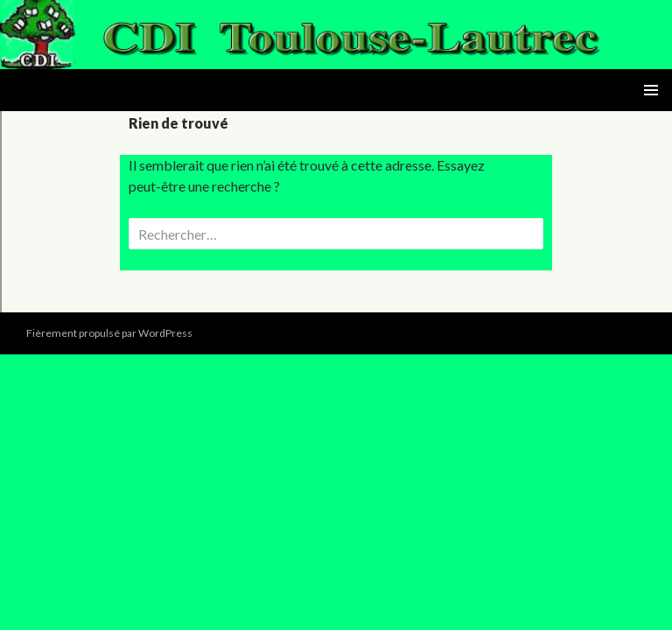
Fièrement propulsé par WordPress (109, 333)
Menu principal (651, 90)
